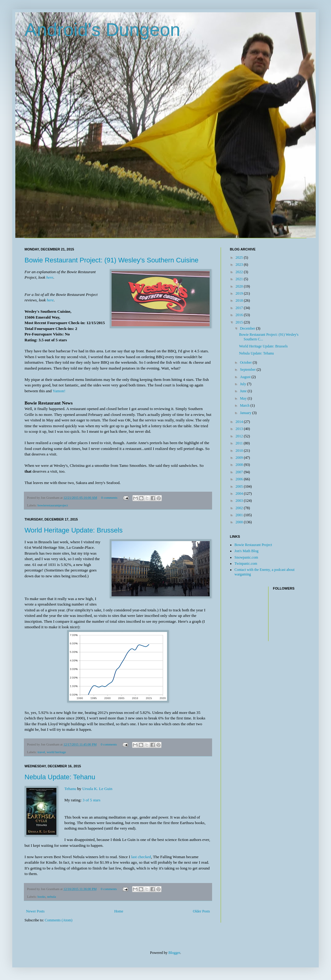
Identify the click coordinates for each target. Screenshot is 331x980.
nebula (52, 897)
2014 (240, 422)
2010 (240, 451)
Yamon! (59, 391)
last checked (141, 857)
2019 (240, 293)
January (246, 413)
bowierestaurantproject (53, 505)
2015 (240, 322)
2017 (240, 308)
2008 (240, 465)
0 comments (109, 498)
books (41, 897)
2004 (240, 494)
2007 (240, 472)
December (248, 328)
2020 (240, 286)
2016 (240, 315)
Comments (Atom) (59, 920)
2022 (240, 272)
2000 (240, 522)
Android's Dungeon (102, 30)
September (248, 370)
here (50, 277)
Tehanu (70, 789)
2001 (240, 515)
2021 (240, 279)
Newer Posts (35, 911)
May (244, 398)
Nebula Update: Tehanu (60, 777)
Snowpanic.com (246, 557)
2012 (240, 436)
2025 (240, 258)
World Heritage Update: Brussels (74, 530)
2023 (240, 265)
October (246, 362)
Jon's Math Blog (246, 551)
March (245, 405)
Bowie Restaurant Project (253, 545)
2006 (240, 479)
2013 (240, 429)
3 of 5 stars (91, 800)
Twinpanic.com (246, 564)
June (244, 391)
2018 (240, 300)
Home (119, 911)
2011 (240, 443)
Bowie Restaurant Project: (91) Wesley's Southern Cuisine (112, 260)
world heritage (56, 752)
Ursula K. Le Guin (97, 789)
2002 (240, 508)
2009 (240, 458)
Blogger (174, 953)
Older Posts (201, 911)
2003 (240, 501)
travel (41, 752)
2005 (240, 486)
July (243, 384)
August (246, 377)
